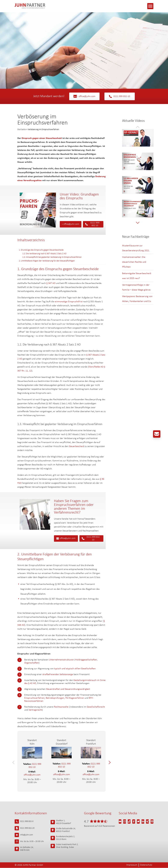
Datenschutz (146, 865)
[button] (14, 763)
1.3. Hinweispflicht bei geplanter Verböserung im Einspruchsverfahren (52, 257)
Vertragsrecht (35, 710)
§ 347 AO (51, 283)
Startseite (22, 129)
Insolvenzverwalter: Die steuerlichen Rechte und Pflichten (134, 262)
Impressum (132, 865)
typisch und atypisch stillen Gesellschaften (75, 669)
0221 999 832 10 (92, 224)
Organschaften (31, 663)
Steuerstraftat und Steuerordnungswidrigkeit (68, 689)
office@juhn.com (84, 96)
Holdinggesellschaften (86, 660)
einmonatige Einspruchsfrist (69, 302)
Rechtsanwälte (61, 707)
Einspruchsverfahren (34, 698)
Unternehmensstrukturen (61, 660)
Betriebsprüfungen (55, 698)
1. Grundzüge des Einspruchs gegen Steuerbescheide (41, 250)
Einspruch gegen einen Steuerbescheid (42, 138)
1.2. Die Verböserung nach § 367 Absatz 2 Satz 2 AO (44, 254)
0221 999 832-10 (120, 96)
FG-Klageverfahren (75, 698)
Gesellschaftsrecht (96, 707)
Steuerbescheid (76, 446)
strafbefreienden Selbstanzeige (58, 674)
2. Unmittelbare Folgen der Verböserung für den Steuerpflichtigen (47, 261)
